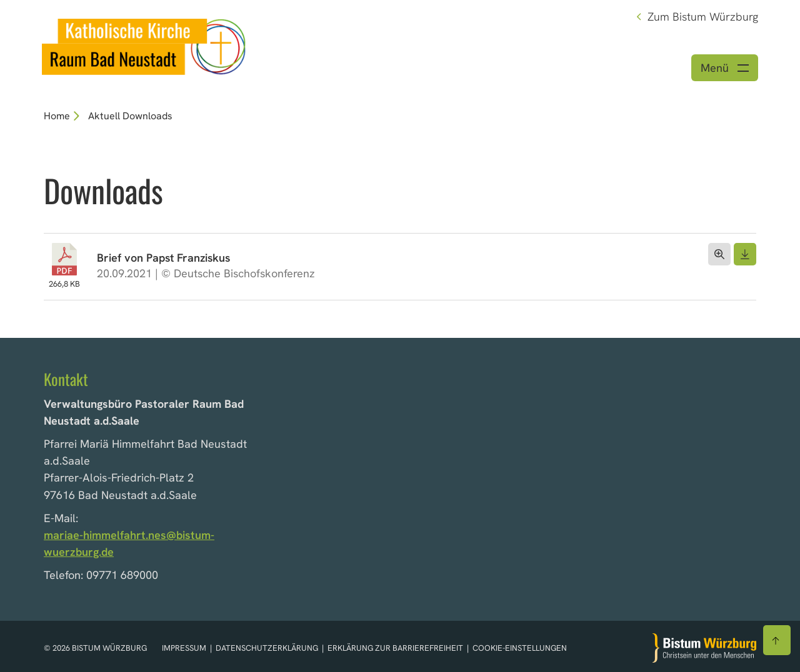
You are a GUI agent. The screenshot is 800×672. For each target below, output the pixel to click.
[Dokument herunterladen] (745, 254)
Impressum (185, 648)
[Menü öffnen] (725, 68)
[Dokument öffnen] (719, 254)
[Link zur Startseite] (144, 45)
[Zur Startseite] (704, 648)
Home (57, 116)
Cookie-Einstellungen (520, 648)
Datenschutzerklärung (268, 648)
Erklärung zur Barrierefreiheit (395, 648)
